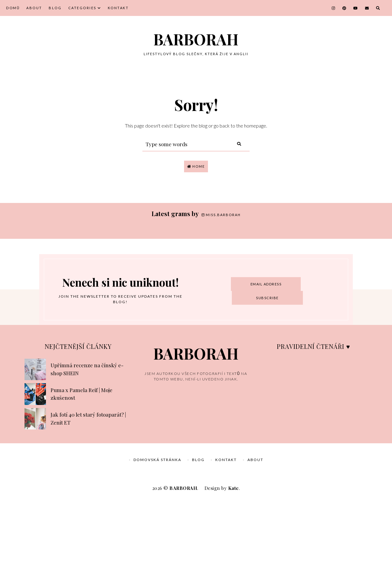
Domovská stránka (157, 520)
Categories (82, 8)
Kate (234, 548)
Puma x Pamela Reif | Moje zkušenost (81, 454)
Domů (13, 8)
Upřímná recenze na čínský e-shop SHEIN (87, 429)
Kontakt (118, 8)
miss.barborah (221, 215)
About (34, 8)
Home (196, 166)
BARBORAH (196, 39)
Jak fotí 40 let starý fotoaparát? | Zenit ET (88, 479)
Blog (55, 8)
